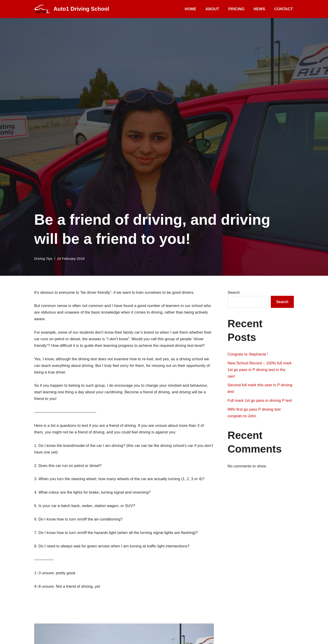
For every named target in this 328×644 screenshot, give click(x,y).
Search (234, 292)
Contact (284, 9)
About (212, 9)
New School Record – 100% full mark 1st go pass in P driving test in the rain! (260, 370)
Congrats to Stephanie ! (248, 354)
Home (191, 9)
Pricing (236, 9)
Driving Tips (43, 259)
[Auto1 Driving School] (72, 9)
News (259, 9)
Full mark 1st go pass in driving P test (260, 401)
